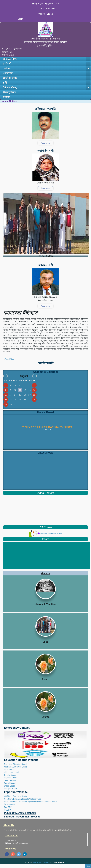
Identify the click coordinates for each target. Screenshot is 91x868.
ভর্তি (47, 83)
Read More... (11, 359)
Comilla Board (10, 775)
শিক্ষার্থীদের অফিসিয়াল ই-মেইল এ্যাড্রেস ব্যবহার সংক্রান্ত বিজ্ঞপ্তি (47, 428)
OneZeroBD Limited (41, 862)
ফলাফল (47, 69)
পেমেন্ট (6, 97)
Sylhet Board (9, 786)
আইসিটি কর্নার (47, 78)
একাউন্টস (47, 73)
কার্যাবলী (47, 64)
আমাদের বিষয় (47, 59)
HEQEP (7, 810)
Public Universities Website (20, 813)
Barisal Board (10, 783)
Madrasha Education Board (16, 767)
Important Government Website (22, 817)
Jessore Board (10, 780)
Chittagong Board (11, 772)
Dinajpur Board (10, 789)
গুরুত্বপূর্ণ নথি (9, 92)
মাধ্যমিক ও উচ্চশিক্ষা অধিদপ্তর (15, 796)
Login (21, 19)
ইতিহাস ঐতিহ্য (47, 88)
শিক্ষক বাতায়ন (9, 804)
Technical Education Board (15, 764)
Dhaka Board (10, 770)
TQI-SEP (8, 807)
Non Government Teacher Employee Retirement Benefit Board (30, 802)
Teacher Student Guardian (45, 533)
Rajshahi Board (11, 778)
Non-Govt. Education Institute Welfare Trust (22, 799)
